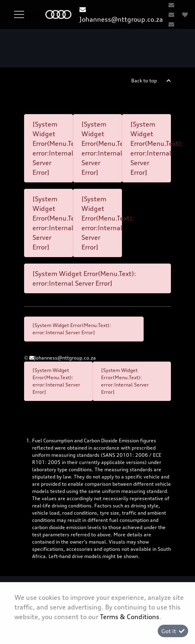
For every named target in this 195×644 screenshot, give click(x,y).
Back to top (144, 81)
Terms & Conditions (130, 617)
